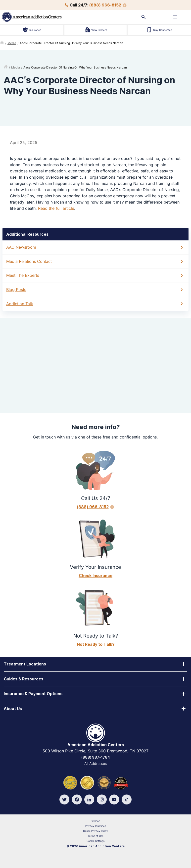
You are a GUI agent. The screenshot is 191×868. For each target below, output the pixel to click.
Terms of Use (96, 836)
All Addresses (95, 763)
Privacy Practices (96, 826)
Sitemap (95, 821)
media (12, 43)
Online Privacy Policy (95, 831)
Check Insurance (96, 576)
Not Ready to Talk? (96, 644)
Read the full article (56, 208)
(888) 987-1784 (96, 757)
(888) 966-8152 (105, 5)
